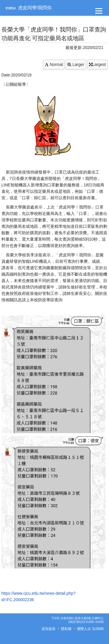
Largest (98, 64)
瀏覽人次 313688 (90, 629)
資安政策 (49, 629)
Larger (76, 64)
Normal (54, 64)
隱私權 (66, 629)
